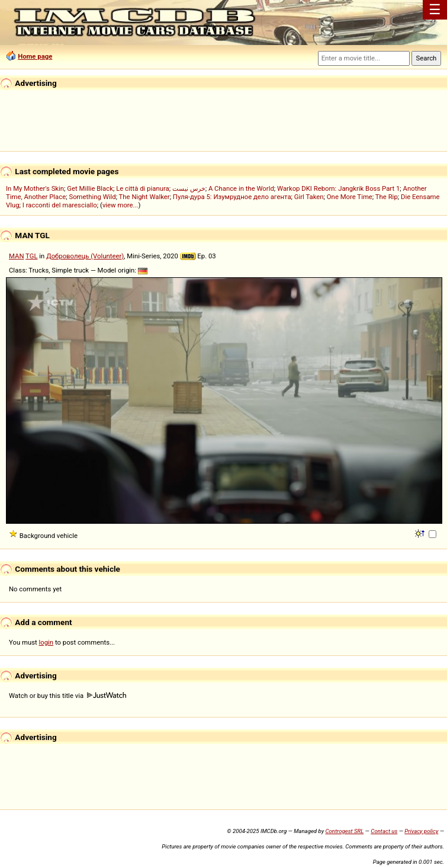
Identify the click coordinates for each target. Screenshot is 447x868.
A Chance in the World (241, 188)
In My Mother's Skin (35, 188)
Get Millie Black (90, 188)
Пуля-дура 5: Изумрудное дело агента (232, 197)
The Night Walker (144, 197)
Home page (35, 56)
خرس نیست (189, 188)
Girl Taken (309, 197)
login (46, 642)
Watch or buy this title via (67, 696)
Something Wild (92, 197)
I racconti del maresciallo (60, 205)
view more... (120, 205)
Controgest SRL (344, 831)
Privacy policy (421, 831)
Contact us (384, 831)
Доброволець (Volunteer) (85, 256)
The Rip (387, 197)
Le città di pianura (143, 188)
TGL (31, 256)
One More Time (350, 197)
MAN (16, 256)
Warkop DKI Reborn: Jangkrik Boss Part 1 (338, 188)
